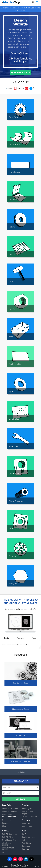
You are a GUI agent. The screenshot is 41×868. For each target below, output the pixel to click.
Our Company (27, 834)
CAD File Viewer (8, 837)
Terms (26, 865)
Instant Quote (27, 809)
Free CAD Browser (9, 812)
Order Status (27, 824)
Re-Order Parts (28, 827)
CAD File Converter (10, 834)
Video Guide (7, 815)
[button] (10, 859)
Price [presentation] (34, 638)
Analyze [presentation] (20, 638)
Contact (5, 823)
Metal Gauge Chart (10, 840)
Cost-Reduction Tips (30, 817)
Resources (26, 846)
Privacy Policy (16, 865)
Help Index (26, 849)
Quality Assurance (29, 837)
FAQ (23, 840)
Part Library (26, 843)
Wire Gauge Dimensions (7, 844)
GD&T (4, 853)
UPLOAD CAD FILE (20, 781)
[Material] (20, 788)
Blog (4, 826)
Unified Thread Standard (8, 849)
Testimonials (7, 820)
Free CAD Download (10, 809)
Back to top (21, 772)
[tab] (7, 639)
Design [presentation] (7, 638)
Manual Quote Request (27, 813)
